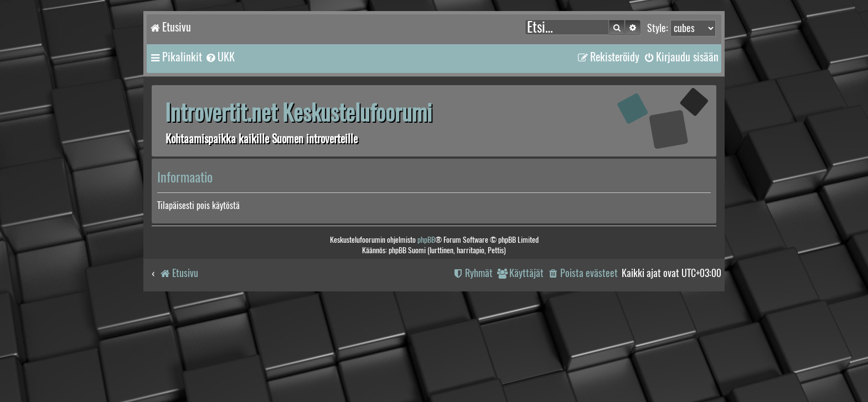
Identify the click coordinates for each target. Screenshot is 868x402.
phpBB (426, 240)
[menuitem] (220, 57)
